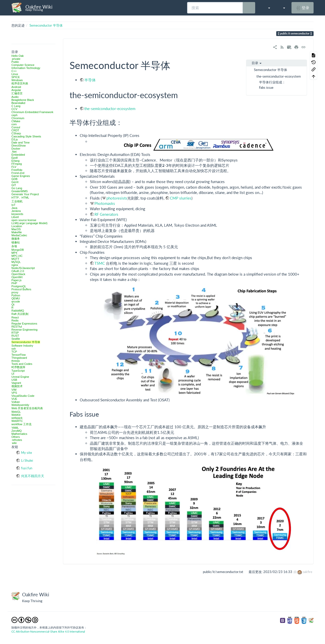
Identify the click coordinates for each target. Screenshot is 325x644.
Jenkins (16, 211)
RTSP (15, 333)
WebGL (16, 412)
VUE (14, 399)
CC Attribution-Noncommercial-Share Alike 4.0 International (48, 631)
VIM (14, 390)
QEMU (16, 298)
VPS (14, 393)
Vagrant (16, 383)
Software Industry (22, 346)
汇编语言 (17, 93)
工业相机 (17, 201)
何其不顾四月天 (33, 476)
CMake (16, 121)
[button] (266, 8)
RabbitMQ (18, 311)
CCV (14, 109)
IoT (13, 205)
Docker (16, 149)
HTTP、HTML (20, 198)
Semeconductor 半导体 (46, 25)
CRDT (15, 130)
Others (16, 437)
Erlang (15, 161)
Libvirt (15, 217)
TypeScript (18, 371)
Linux (15, 74)
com (14, 124)
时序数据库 (18, 367)
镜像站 (16, 242)
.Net (14, 152)
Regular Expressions (24, 324)
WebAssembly (20, 405)
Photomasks (105, 203)
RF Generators (106, 214)
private (16, 59)
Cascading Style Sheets (26, 136)
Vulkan (16, 402)
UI (13, 374)
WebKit (16, 415)
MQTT (15, 259)
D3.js (15, 139)
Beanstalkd (18, 103)
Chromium (18, 118)
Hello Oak (18, 56)
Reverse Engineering (25, 330)
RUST (15, 336)
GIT (14, 185)
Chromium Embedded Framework (32, 112)
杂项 (14, 246)
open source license (24, 220)
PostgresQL (19, 286)
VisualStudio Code (23, 396)
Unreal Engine (20, 377)
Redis (15, 320)
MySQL (16, 262)
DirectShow (19, 146)
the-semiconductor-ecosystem (279, 76)
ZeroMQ (17, 431)
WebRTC (17, 421)
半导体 (90, 80)
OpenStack (18, 274)
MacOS (16, 229)
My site (27, 453)
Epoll (14, 158)
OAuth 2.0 (18, 271)
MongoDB (18, 250)
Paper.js (17, 280)
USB (14, 380)
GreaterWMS (20, 191)
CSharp (16, 133)
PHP (14, 283)
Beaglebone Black (23, 100)
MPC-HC (17, 256)
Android (16, 87)
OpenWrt (17, 277)
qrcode (16, 301)
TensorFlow (19, 355)
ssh (14, 349)
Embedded (18, 155)
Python (16, 295)
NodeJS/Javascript (23, 268)
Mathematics (19, 434)
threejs (16, 361)
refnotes (17, 440)
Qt (13, 305)
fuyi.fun (27, 468)
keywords (17, 214)
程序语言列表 (20, 83)
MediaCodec (19, 235)
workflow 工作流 (21, 424)
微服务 (16, 239)
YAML (15, 428)
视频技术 (17, 386)
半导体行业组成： (272, 82)
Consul (16, 127)
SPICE (16, 77)
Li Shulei (27, 460)
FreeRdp (17, 170)
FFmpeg (17, 164)
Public (15, 62)
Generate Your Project (25, 194)
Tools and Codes (22, 364)
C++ (14, 71)
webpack (17, 418)
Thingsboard (19, 358)
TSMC (100, 263)
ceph (14, 115)
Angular (16, 90)
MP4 (14, 253)
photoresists (117, 198)
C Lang (16, 106)
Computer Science (23, 65)
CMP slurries (181, 198)
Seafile (16, 339)
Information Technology (26, 68)
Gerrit (15, 182)
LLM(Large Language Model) (29, 223)
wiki (14, 443)
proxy (15, 292)
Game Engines (21, 176)
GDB (14, 179)
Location (17, 226)
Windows (17, 80)
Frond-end (18, 173)
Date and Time (21, 142)
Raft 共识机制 (20, 314)
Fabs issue (266, 87)
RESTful (17, 327)
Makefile (17, 232)
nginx (15, 265)
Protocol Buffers (21, 289)
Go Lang (17, 188)
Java (14, 208)
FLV (14, 167)
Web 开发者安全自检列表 (27, 408)
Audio (15, 97)
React (15, 317)
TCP (14, 352)
